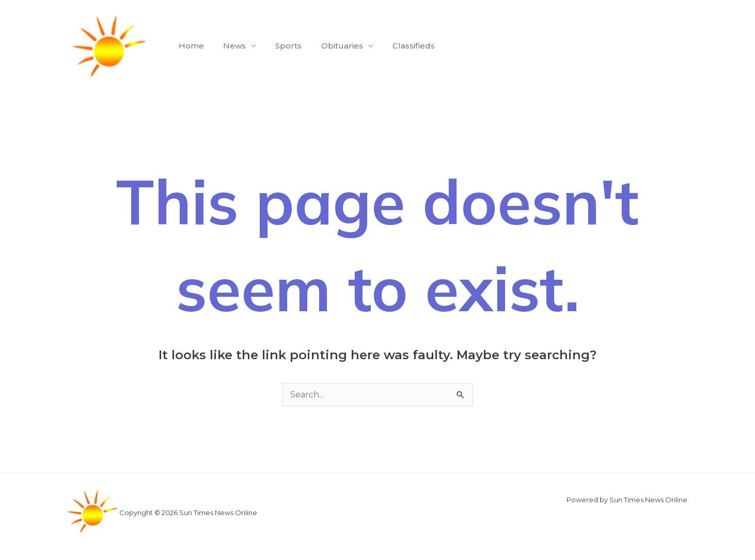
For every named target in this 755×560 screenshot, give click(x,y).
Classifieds (401, 46)
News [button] (230, 46)
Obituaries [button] (332, 46)
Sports (282, 46)
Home (190, 46)
